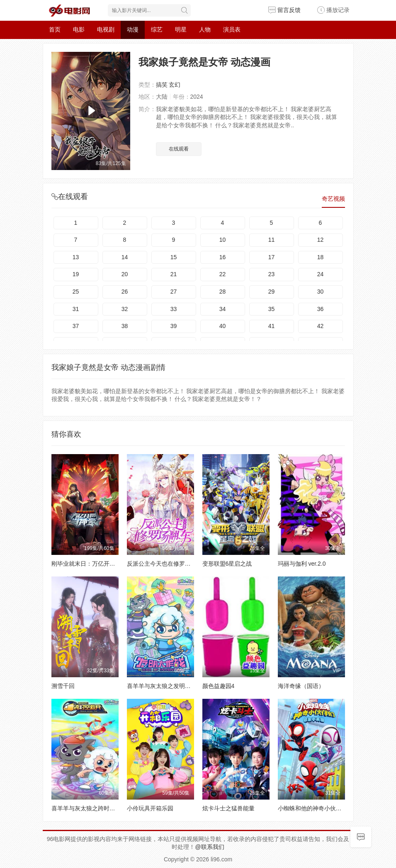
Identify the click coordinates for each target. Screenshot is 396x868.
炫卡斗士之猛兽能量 (228, 808)
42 (321, 326)
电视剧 (106, 29)
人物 (205, 29)
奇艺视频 (333, 199)
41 (272, 326)
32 (125, 309)
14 (125, 257)
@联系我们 (209, 847)
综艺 (157, 29)
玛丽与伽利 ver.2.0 (302, 564)
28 (223, 292)
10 (223, 240)
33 (174, 309)
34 (223, 309)
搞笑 (162, 85)
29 (272, 292)
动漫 (133, 29)
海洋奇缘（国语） (301, 686)
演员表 (232, 29)
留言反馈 (284, 10)
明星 (181, 29)
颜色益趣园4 (219, 686)
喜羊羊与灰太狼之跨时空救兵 (89, 808)
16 (223, 257)
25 (76, 292)
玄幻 (175, 85)
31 (76, 309)
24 (321, 274)
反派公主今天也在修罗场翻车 (165, 564)
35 (272, 309)
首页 (55, 29)
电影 (79, 29)
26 (125, 292)
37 (76, 326)
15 (174, 257)
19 (76, 274)
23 (272, 274)
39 (174, 326)
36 (321, 309)
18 (321, 257)
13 (76, 257)
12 (321, 240)
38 (125, 326)
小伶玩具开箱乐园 (150, 808)
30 (321, 292)
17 (272, 257)
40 (223, 326)
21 (174, 274)
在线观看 (179, 149)
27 (174, 292)
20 (125, 274)
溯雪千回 (63, 686)
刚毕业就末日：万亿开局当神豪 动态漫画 (104, 564)
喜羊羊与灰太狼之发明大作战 (165, 686)
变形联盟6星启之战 (227, 564)
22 (223, 274)
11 (272, 240)
